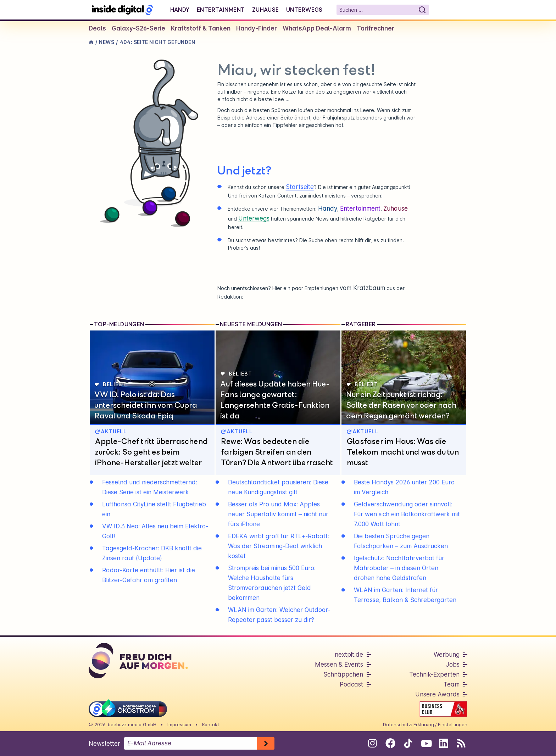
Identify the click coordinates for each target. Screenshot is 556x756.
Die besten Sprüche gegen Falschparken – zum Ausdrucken (401, 541)
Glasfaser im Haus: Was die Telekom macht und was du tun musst (403, 452)
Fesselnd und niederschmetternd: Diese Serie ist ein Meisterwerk (150, 487)
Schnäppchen (343, 674)
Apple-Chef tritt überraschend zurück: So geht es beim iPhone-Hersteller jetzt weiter (151, 452)
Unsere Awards (437, 694)
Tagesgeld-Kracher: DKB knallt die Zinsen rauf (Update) (152, 553)
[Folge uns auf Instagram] (372, 743)
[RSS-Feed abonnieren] (461, 743)
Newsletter (104, 744)
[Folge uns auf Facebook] (390, 743)
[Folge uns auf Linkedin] (443, 743)
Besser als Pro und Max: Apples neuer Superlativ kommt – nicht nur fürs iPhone (278, 514)
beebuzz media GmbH (132, 724)
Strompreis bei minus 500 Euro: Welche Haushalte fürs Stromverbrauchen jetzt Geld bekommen (272, 583)
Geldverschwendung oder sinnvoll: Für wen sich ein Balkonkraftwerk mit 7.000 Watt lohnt (407, 514)
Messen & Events (339, 665)
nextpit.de (349, 655)
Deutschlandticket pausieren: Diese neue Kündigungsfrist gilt (278, 487)
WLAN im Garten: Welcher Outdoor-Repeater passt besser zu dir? (279, 615)
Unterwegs (304, 10)
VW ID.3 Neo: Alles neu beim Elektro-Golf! (155, 531)
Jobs (453, 665)
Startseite (300, 187)
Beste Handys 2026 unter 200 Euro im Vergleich (404, 487)
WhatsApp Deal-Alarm (317, 28)
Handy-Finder (257, 28)
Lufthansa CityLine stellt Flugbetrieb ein (154, 509)
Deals (97, 28)
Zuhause (266, 10)
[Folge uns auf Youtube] (426, 743)
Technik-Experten (434, 674)
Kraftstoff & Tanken (201, 28)
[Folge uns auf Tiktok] (408, 745)
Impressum (179, 724)
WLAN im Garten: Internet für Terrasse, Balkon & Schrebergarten (405, 595)
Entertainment (221, 10)
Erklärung (424, 724)
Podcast (351, 684)
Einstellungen (453, 724)
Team (452, 684)
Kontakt (211, 724)
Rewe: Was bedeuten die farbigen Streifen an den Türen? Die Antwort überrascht (277, 452)
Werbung (447, 655)
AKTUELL (111, 431)
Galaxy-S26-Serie (138, 28)
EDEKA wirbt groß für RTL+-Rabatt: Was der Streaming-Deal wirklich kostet (279, 546)
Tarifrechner (376, 28)
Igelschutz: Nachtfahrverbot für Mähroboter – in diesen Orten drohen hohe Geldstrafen (399, 568)
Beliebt (110, 384)
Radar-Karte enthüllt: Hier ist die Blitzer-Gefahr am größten (149, 575)
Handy (180, 10)
